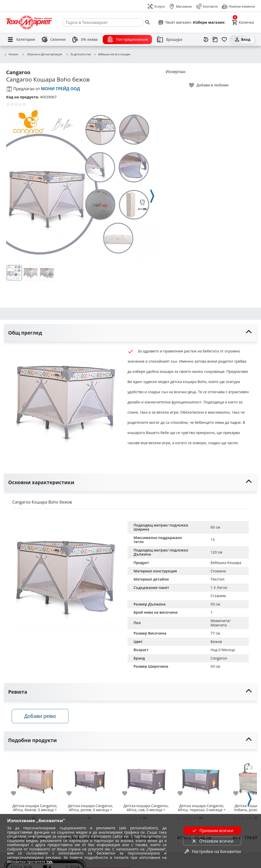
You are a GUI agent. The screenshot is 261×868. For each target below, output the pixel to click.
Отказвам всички (212, 841)
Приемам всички (212, 831)
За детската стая (78, 55)
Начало (11, 55)
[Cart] (243, 22)
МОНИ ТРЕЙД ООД (61, 89)
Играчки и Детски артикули (42, 54)
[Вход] (242, 40)
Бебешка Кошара (226, 563)
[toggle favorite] (209, 85)
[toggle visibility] (130, 333)
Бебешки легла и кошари (112, 55)
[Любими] (224, 40)
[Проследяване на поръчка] (215, 40)
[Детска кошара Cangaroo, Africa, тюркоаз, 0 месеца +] (202, 779)
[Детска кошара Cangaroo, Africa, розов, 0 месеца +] (90, 779)
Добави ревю (41, 716)
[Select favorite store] (191, 22)
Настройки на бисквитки (212, 851)
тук (49, 862)
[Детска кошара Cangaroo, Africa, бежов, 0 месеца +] (35, 779)
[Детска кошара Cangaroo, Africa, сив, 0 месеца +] (146, 779)
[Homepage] (29, 22)
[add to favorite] (17, 794)
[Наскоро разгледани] (206, 40)
